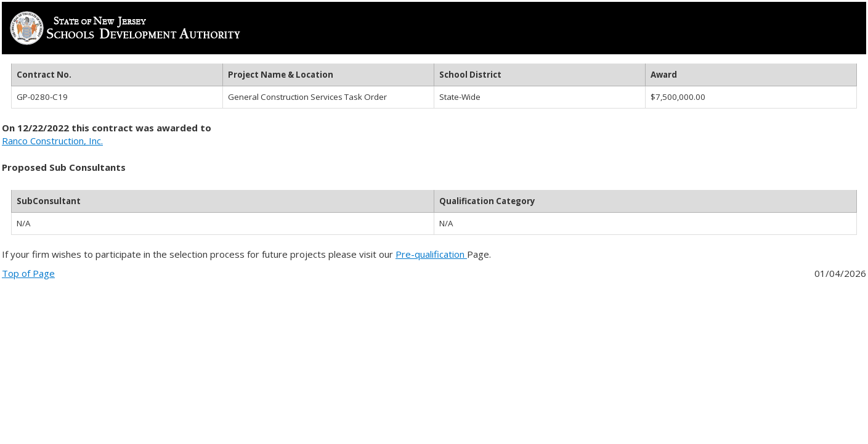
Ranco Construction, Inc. (52, 141)
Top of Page (28, 273)
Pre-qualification (431, 254)
